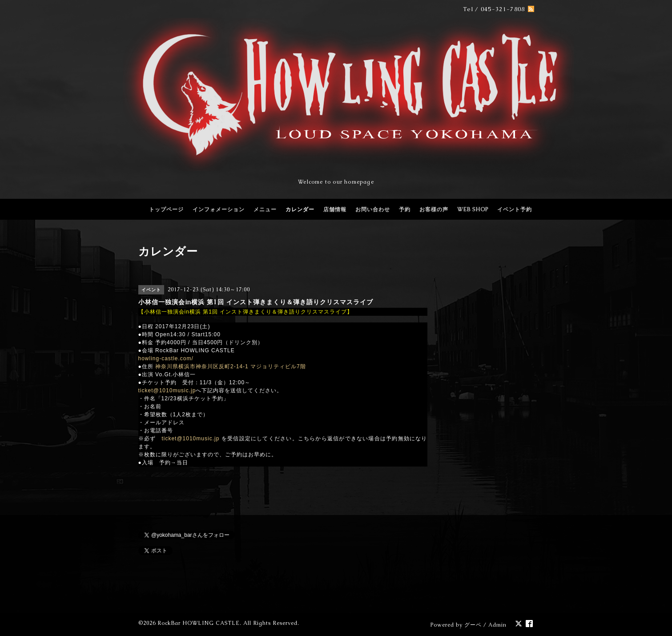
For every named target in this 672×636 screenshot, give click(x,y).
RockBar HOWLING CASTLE (199, 623)
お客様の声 (434, 209)
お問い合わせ (373, 209)
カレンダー (300, 209)
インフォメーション (219, 209)
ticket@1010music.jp (167, 390)
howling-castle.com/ (166, 358)
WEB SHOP (473, 209)
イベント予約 (515, 209)
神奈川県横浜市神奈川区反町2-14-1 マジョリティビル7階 (231, 366)
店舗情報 (335, 209)
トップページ (166, 209)
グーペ (473, 625)
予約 (405, 209)
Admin (497, 625)
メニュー (265, 209)
